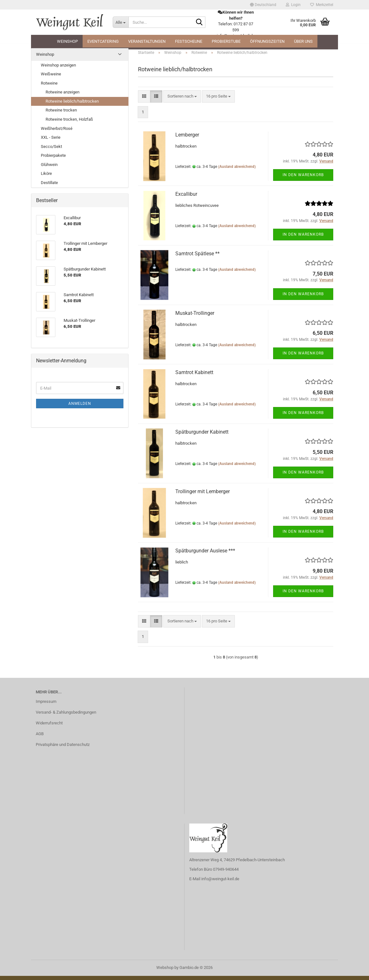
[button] (263, 5)
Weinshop (67, 41)
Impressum (46, 706)
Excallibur (186, 198)
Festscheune (189, 41)
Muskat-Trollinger (195, 317)
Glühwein (49, 169)
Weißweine (51, 78)
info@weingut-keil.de (220, 883)
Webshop (165, 972)
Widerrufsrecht (49, 727)
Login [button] (293, 5)
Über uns (303, 41)
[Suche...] (121, 22)
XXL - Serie (51, 141)
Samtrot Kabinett (194, 376)
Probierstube (226, 41)
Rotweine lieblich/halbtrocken (72, 105)
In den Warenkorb (303, 179)
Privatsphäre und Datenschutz (63, 749)
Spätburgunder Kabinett (202, 436)
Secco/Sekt (51, 151)
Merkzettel (322, 5)
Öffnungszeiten (267, 41)
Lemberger (187, 139)
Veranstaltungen (147, 41)
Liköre (46, 178)
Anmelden (80, 408)
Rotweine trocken (61, 114)
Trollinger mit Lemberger (203, 496)
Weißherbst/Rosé (57, 133)
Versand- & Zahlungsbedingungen (66, 716)
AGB (40, 738)
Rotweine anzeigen (63, 96)
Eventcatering (103, 41)
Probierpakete (53, 159)
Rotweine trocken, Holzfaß (69, 123)
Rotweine (49, 87)
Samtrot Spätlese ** (197, 258)
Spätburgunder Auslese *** (205, 555)
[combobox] (182, 101)
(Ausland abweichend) (237, 170)
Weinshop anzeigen (58, 69)
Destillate (49, 187)
